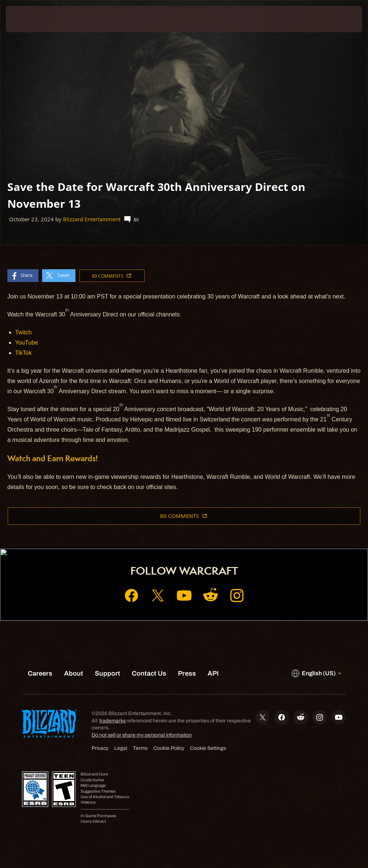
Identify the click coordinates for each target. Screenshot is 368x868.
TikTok (23, 353)
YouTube (27, 343)
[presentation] (28, 19)
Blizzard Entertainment (92, 219)
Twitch (23, 332)
